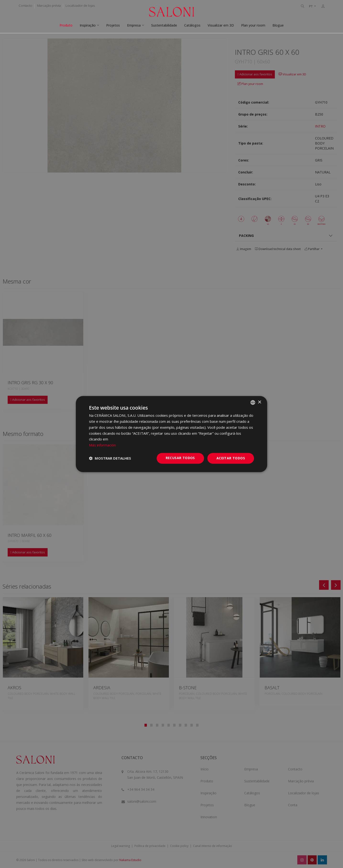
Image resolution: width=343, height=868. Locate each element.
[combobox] (253, 402)
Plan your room (253, 25)
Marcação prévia (49, 6)
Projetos (113, 25)
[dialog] (171, 434)
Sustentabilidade (164, 25)
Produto (66, 25)
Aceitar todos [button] (231, 458)
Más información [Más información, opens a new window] (102, 445)
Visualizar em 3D (221, 25)
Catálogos (192, 25)
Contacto (25, 6)
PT (311, 6)
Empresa (134, 25)
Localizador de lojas (80, 6)
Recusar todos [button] (180, 458)
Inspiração (88, 25)
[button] (110, 458)
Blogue (278, 25)
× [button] (259, 402)
